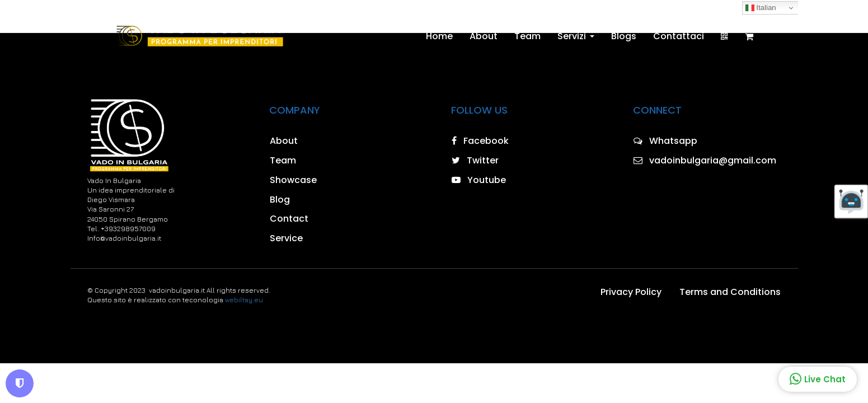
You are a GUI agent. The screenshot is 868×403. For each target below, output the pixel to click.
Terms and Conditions (730, 292)
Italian (761, 8)
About (484, 36)
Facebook (480, 141)
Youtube (479, 180)
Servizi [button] (576, 36)
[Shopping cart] (749, 36)
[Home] (199, 36)
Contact (289, 219)
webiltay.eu (244, 300)
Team (527, 36)
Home (439, 36)
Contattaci (679, 36)
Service (286, 238)
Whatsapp (665, 141)
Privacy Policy (631, 292)
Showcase (293, 180)
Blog (280, 200)
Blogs (624, 36)
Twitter (475, 160)
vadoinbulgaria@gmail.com (705, 160)
